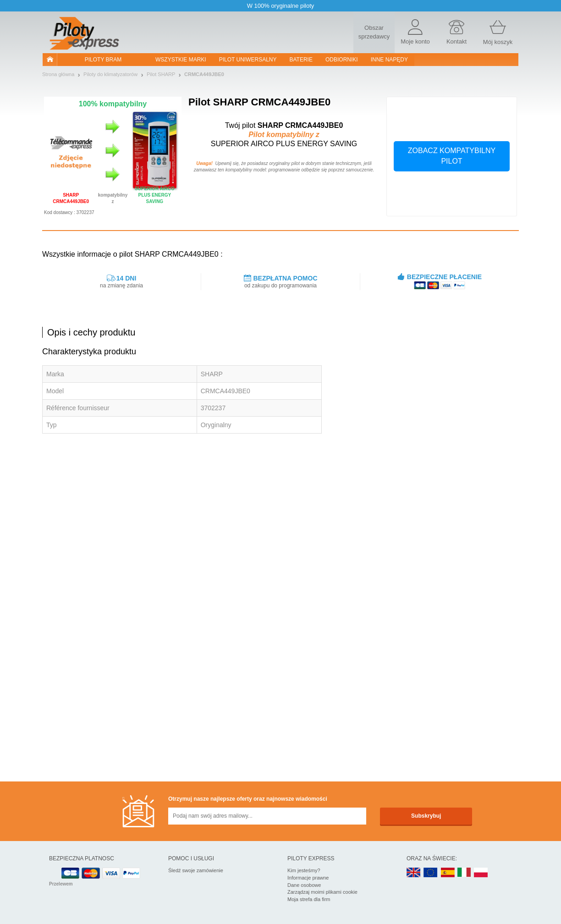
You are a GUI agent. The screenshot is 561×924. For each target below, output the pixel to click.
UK (414, 873)
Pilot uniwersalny (248, 60)
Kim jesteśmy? (304, 870)
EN (431, 873)
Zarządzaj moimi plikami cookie (322, 892)
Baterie (301, 60)
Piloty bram (103, 60)
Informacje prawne (308, 878)
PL (481, 873)
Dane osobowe (304, 885)
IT (464, 873)
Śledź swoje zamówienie (196, 870)
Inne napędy (389, 60)
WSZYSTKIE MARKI (181, 60)
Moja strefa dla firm (309, 899)
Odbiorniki (342, 60)
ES (448, 873)
